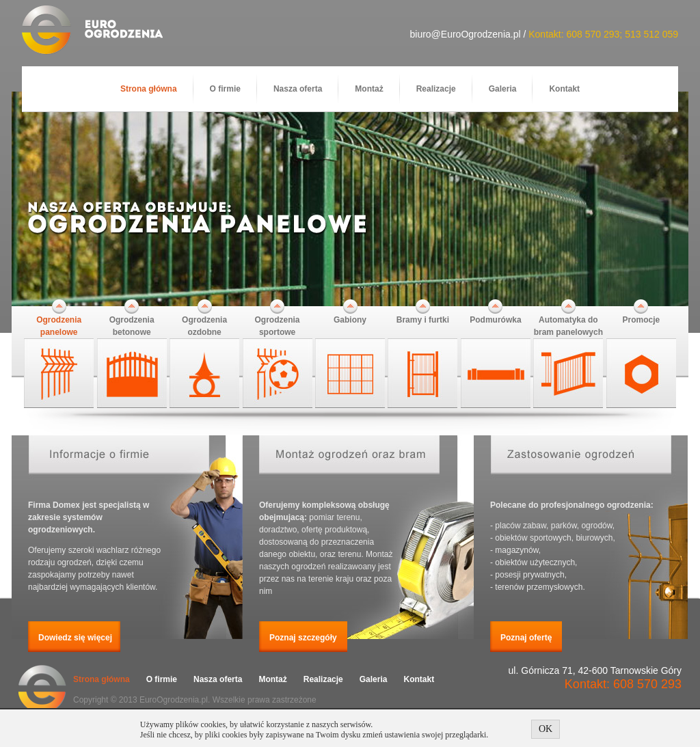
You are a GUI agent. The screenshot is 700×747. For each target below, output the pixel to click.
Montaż (369, 89)
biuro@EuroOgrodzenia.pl (465, 34)
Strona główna (149, 89)
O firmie (225, 89)
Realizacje (436, 89)
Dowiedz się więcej (75, 638)
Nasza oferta (298, 89)
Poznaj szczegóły (303, 638)
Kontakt (564, 89)
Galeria (503, 89)
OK (546, 729)
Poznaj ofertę (526, 638)
